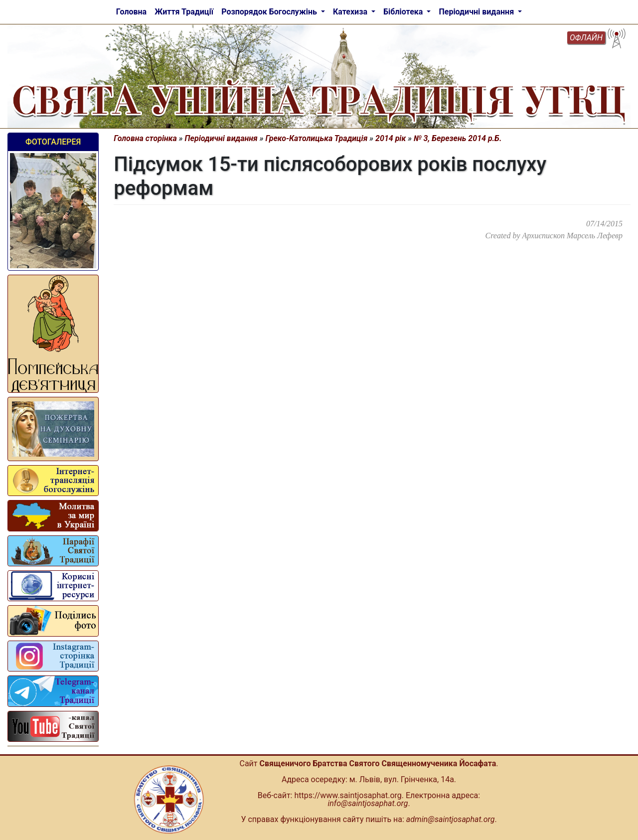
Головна (131, 12)
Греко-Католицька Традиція (317, 138)
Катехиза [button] (351, 12)
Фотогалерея (53, 142)
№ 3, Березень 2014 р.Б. (458, 138)
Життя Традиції (184, 12)
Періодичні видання (221, 138)
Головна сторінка (145, 138)
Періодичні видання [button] (477, 12)
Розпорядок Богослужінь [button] (270, 12)
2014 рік (391, 138)
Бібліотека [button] (404, 12)
